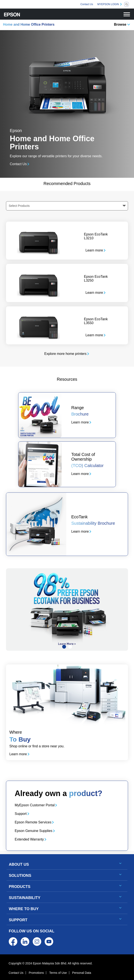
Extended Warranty (29, 839)
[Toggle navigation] (127, 14)
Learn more (94, 250)
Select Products (19, 206)
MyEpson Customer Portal (35, 805)
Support (21, 814)
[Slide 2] (70, 647)
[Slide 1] (64, 647)
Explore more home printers (65, 354)
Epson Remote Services (33, 822)
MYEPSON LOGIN (108, 4)
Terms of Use (58, 973)
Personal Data (82, 973)
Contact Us (87, 4)
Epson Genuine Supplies (34, 831)
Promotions (36, 973)
